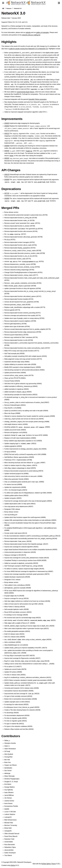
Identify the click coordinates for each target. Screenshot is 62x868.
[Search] (55, 3)
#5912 (7, 134)
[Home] (3, 8)
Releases (9, 8)
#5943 (7, 151)
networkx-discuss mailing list (31, 35)
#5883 (7, 126)
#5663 (7, 123)
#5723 (7, 193)
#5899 (7, 180)
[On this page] (59, 3)
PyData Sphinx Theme (49, 864)
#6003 (7, 158)
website (28, 32)
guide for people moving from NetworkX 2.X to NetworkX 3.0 (29, 49)
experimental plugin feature (26, 92)
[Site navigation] (3, 3)
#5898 (7, 146)
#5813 (7, 175)
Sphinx (13, 865)
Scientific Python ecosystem (38, 99)
